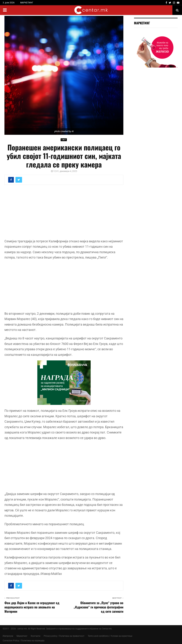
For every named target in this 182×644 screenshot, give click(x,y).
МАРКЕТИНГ (27, 3)
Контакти (36, 636)
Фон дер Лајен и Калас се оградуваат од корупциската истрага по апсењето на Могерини (32, 607)
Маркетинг (22, 636)
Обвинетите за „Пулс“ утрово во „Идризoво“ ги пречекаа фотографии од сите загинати (99, 607)
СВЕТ (64, 140)
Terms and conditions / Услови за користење (110, 636)
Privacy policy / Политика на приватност (64, 636)
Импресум (8, 636)
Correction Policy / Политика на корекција (24, 641)
